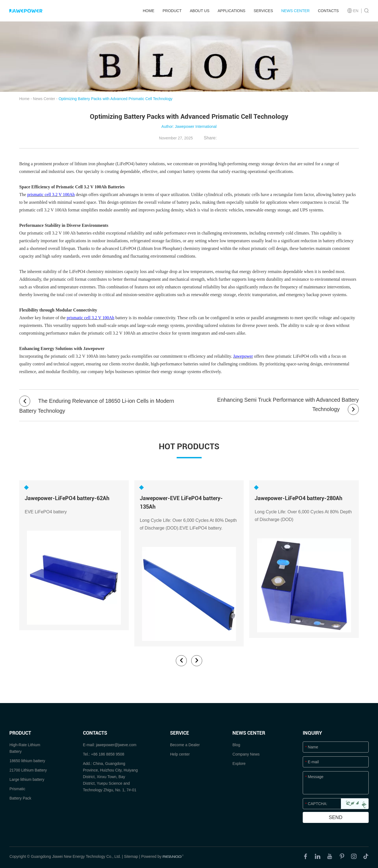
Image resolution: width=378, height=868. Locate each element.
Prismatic (17, 788)
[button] (181, 660)
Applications (231, 11)
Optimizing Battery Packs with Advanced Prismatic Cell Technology (115, 99)
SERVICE (180, 732)
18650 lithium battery (27, 760)
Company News (246, 753)
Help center (180, 753)
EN (353, 11)
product (172, 11)
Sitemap (131, 856)
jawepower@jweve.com (116, 744)
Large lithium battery (27, 779)
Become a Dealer (185, 744)
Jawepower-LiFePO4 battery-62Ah (67, 498)
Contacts (328, 11)
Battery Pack (20, 797)
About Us (200, 11)
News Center (295, 11)
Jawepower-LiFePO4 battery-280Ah (298, 498)
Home (149, 11)
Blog (236, 744)
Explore (239, 763)
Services (263, 11)
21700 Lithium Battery (28, 769)
